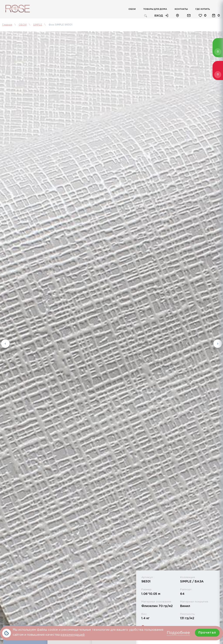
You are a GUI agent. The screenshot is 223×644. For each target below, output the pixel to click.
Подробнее (178, 633)
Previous (5, 344)
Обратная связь (189, 16)
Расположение (177, 16)
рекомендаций (73, 635)
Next (218, 344)
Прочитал (207, 633)
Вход (159, 15)
